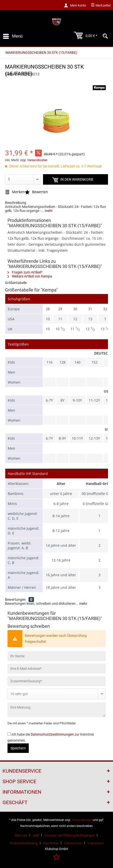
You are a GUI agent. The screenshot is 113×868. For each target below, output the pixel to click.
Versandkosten (82, 820)
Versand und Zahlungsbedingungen (69, 835)
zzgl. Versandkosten (34, 160)
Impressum (96, 843)
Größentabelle (16, 283)
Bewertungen (15, 600)
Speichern (18, 748)
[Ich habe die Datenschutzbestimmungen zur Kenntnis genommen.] (9, 734)
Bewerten (36, 192)
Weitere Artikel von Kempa (30, 276)
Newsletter (51, 843)
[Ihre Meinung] (56, 710)
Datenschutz (73, 843)
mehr (48, 211)
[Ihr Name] (56, 656)
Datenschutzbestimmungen (52, 734)
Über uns (21, 835)
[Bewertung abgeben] (56, 694)
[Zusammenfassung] (56, 681)
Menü (13, 35)
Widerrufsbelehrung (23, 843)
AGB (36, 835)
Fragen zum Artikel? (25, 272)
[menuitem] (101, 6)
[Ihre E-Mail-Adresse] (56, 669)
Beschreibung (16, 203)
